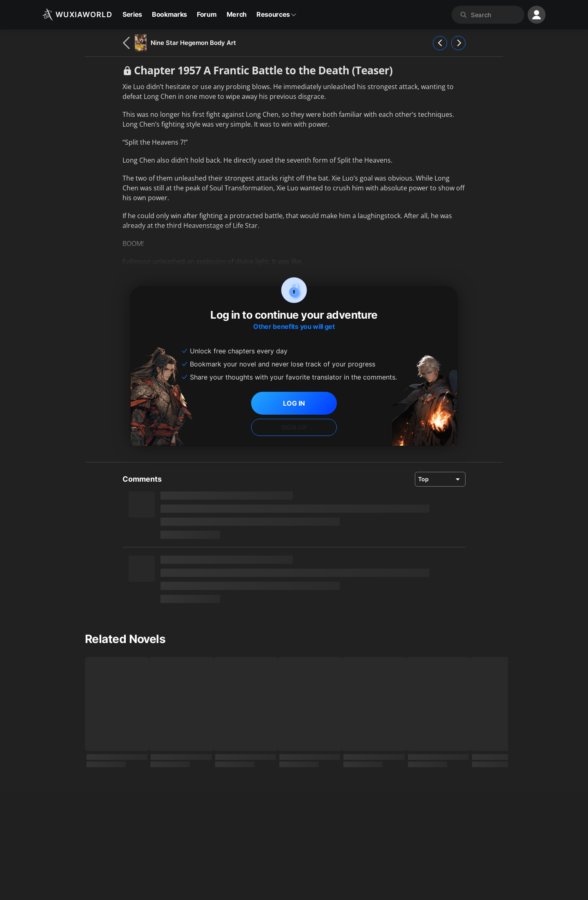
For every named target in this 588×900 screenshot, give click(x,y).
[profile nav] (537, 15)
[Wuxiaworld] (77, 15)
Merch (237, 14)
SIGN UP (294, 427)
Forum (207, 14)
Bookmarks (169, 14)
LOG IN (294, 403)
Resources (276, 14)
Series (132, 14)
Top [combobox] (423, 479)
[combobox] (496, 15)
